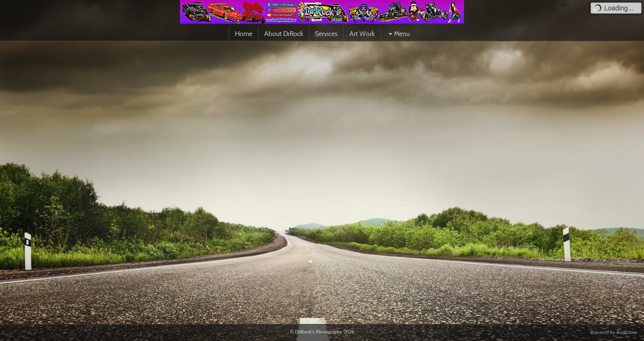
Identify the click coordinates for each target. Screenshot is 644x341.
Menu (398, 34)
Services (326, 34)
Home (244, 34)
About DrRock (284, 34)
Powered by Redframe (614, 332)
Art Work (362, 34)
